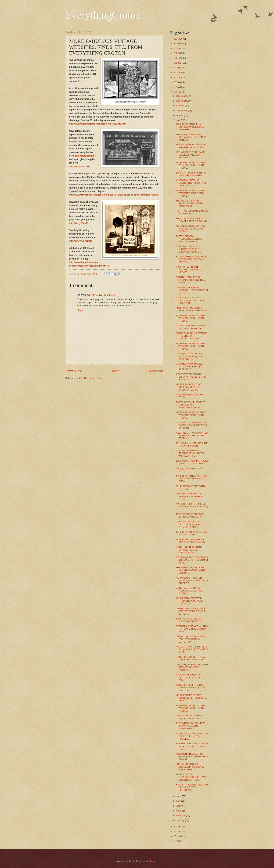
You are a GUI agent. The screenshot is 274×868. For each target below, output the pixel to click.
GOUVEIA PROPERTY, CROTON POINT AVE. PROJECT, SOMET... (188, 524)
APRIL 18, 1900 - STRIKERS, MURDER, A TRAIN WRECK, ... (192, 507)
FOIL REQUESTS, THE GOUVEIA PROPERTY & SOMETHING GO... (190, 767)
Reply (80, 310)
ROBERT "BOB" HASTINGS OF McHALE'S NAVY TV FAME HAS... (192, 746)
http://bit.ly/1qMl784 (85, 156)
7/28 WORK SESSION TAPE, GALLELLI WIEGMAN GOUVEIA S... (191, 155)
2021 (176, 58)
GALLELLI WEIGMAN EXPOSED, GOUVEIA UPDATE (188, 270)
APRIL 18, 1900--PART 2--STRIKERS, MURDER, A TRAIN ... (190, 496)
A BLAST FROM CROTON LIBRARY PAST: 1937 (189, 717)
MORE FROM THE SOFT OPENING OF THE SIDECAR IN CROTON (192, 698)
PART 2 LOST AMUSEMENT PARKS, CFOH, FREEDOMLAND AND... (190, 405)
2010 (176, 841)
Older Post (156, 371)
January (181, 820)
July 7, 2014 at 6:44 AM (103, 295)
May (179, 801)
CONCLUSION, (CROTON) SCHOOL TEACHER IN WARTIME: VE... (190, 550)
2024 (176, 48)
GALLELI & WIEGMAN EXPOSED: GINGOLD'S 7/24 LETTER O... (192, 290)
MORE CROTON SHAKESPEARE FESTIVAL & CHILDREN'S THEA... (192, 777)
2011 (176, 836)
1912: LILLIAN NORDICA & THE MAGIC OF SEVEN (192, 444)
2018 (176, 72)
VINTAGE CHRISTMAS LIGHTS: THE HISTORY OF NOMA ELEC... (191, 183)
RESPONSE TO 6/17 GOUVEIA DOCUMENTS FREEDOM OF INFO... (192, 560)
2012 (176, 831)
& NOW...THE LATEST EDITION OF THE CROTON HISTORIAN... (192, 787)
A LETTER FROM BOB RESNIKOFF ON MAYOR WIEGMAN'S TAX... (190, 453)
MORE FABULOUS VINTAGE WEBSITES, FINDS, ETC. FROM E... (191, 165)
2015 (176, 87)
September (182, 110)
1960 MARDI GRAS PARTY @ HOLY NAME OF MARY (191, 174)
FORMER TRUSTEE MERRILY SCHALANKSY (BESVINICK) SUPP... (192, 649)
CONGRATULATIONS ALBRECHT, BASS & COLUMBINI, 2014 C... (189, 249)
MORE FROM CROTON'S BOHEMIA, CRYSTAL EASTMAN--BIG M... (189, 387)
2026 (176, 39)
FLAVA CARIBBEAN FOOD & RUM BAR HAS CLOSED (191, 146)
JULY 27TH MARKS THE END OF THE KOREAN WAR (191, 327)
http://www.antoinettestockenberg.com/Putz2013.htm (98, 124)
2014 (176, 92)
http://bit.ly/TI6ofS (79, 223)
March (180, 811)
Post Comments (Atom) (91, 378)
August (180, 115)
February (181, 815)
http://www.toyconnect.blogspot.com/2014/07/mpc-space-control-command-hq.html (114, 195)
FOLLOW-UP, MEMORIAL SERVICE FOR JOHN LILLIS (192, 309)
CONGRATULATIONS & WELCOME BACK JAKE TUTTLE (189, 591)
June (179, 796)
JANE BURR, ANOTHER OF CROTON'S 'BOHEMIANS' (190, 541)
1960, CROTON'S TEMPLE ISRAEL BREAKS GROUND (191, 220)
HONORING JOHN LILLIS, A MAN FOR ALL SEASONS (190, 658)
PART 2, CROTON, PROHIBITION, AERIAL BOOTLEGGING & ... (189, 239)
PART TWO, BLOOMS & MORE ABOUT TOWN (192, 212)
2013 (176, 826)
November (182, 101)
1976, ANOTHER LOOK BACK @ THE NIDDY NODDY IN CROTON (191, 259)
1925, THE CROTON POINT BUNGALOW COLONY (190, 515)
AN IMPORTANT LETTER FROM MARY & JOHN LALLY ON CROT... (192, 580)
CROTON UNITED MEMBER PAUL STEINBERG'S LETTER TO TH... (190, 639)
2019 (176, 68)
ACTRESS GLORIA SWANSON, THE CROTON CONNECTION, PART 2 (192, 336)
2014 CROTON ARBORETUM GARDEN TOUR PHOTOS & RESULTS (192, 425)
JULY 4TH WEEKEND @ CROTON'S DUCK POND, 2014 (190, 677)
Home (115, 371)
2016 (176, 82)
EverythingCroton (103, 15)
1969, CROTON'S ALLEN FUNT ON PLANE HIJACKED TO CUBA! (192, 479)
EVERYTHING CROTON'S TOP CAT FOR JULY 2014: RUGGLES (192, 736)
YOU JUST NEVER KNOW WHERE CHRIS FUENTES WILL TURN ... (191, 688)
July (179, 120)
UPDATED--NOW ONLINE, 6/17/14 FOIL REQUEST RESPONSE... (189, 356)
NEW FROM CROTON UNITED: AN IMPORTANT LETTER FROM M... (192, 435)
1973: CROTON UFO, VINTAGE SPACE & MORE (192, 533)
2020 (176, 63)
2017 (176, 77)
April (179, 806)
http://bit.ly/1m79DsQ (80, 241)
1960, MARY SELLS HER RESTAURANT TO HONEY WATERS (191, 137)
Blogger (153, 861)
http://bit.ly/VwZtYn (79, 166)
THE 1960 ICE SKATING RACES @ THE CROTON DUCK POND (190, 203)
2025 (176, 43)
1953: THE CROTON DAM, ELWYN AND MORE (189, 620)
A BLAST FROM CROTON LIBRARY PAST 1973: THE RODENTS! (191, 377)
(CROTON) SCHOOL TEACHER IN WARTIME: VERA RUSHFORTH (192, 667)
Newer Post (73, 371)
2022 (176, 53)
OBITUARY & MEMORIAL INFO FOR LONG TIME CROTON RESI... (192, 629)
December (182, 96)
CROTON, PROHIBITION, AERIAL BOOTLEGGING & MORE (191, 280)
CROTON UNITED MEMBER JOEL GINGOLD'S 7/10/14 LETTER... (190, 611)
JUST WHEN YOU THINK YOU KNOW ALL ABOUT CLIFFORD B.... (191, 726)
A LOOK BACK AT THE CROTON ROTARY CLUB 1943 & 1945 (190, 300)
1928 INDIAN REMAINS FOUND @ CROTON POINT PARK (192, 462)
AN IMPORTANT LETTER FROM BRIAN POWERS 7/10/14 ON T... (190, 601)
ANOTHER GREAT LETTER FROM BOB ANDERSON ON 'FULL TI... (192, 757)
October (181, 106)
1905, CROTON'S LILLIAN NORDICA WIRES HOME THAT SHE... (190, 127)
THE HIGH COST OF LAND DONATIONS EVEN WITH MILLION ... (190, 570)
